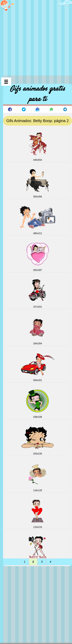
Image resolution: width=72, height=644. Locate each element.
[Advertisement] (36, 36)
